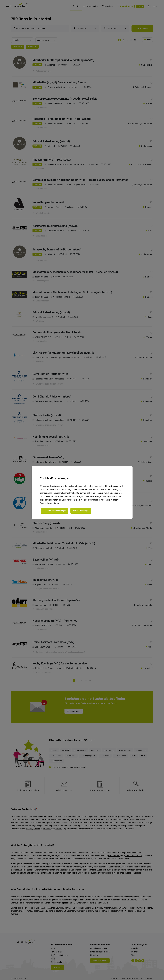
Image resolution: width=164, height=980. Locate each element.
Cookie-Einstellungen (81, 511)
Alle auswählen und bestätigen (55, 511)
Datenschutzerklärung (50, 503)
